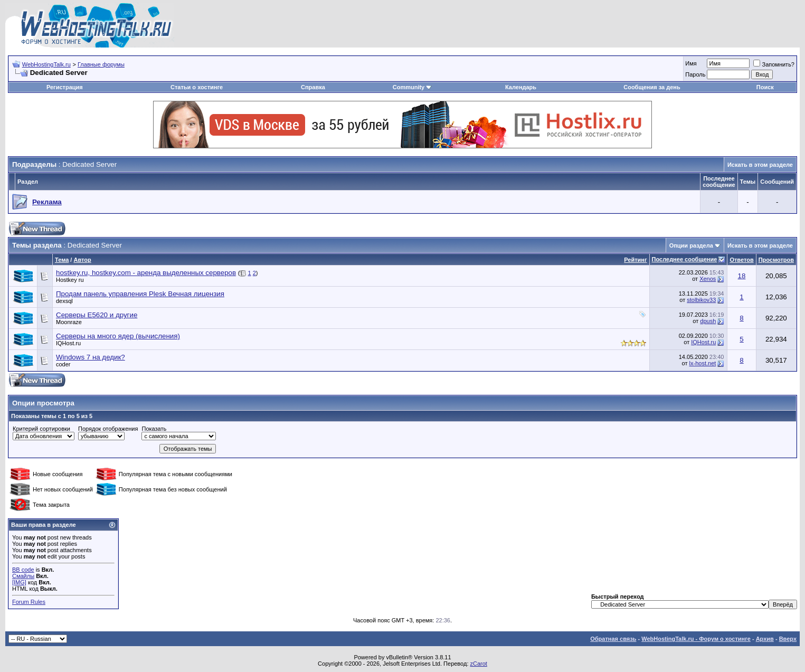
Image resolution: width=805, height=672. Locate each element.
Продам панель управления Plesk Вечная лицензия (140, 294)
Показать (154, 429)
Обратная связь (613, 639)
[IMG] (19, 582)
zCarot (479, 664)
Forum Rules (29, 602)
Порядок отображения (108, 429)
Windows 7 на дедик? (91, 357)
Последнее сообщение (685, 259)
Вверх (788, 639)
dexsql (64, 301)
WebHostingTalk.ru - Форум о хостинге (696, 639)
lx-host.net (703, 363)
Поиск (765, 87)
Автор (82, 260)
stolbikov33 (701, 300)
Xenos (708, 279)
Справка (313, 87)
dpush (708, 321)
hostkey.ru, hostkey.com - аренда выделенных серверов (146, 273)
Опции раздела (691, 245)
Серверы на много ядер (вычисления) (118, 336)
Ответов (741, 260)
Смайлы (23, 576)
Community (413, 87)
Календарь (521, 87)
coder (63, 364)
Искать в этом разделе (760, 165)
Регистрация (65, 87)
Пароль (695, 74)
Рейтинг (635, 260)
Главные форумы (101, 64)
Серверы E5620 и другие (97, 315)
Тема (62, 260)
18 (742, 276)
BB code (23, 570)
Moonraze (69, 322)
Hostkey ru (70, 280)
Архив (765, 639)
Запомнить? (774, 64)
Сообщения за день (652, 87)
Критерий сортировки (41, 429)
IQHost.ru (68, 343)
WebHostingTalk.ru (46, 64)
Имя (691, 63)
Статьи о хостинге (197, 87)
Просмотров (776, 260)
